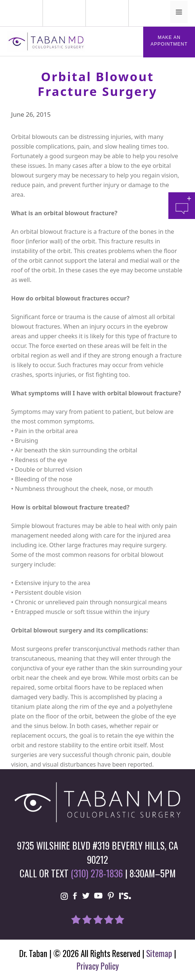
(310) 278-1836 (97, 873)
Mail (60, 5)
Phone (9, 5)
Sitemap (159, 953)
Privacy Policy (98, 966)
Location (98, 5)
